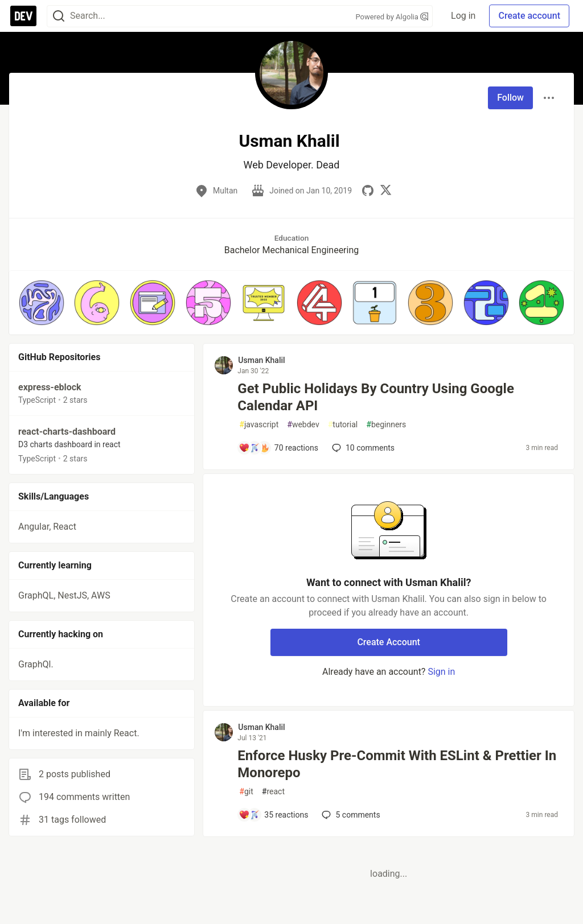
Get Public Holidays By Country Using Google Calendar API (376, 397)
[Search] (59, 16)
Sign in (441, 672)
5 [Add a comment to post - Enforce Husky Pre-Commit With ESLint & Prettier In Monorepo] (350, 815)
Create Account (389, 642)
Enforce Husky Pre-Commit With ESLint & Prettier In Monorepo (397, 764)
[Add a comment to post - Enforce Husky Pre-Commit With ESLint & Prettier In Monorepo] (273, 815)
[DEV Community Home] (23, 16)
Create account (529, 16)
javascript (259, 425)
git (246, 792)
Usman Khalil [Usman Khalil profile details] (261, 360)
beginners (386, 425)
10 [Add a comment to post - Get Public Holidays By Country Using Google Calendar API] (362, 448)
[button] (42, 303)
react (273, 792)
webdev (303, 425)
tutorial (343, 425)
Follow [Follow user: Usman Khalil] (510, 98)
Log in (463, 16)
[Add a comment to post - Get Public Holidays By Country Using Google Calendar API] (278, 448)
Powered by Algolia (392, 17)
